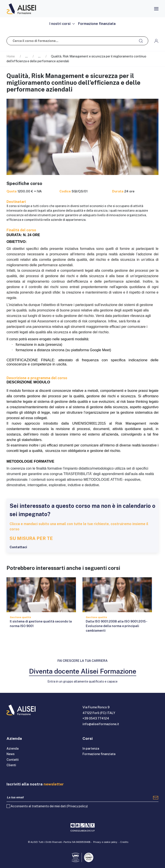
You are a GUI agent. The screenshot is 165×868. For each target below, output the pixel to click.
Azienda (13, 749)
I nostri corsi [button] (62, 24)
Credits (124, 842)
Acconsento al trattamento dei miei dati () (49, 806)
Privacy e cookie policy (105, 842)
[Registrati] (156, 797)
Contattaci (18, 547)
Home (11, 56)
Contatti (13, 760)
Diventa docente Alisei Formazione (83, 671)
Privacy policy (77, 806)
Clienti (11, 765)
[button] (156, 9)
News (11, 754)
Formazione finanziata (97, 24)
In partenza (91, 749)
